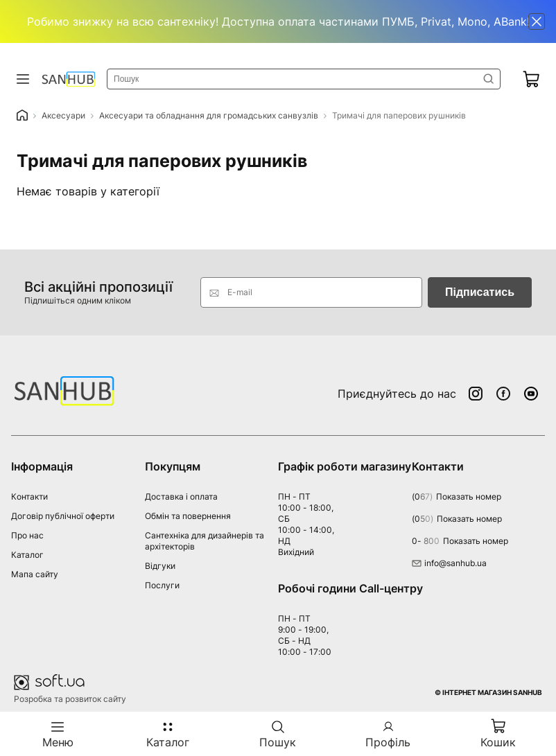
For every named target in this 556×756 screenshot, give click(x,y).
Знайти (489, 79)
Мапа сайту (35, 574)
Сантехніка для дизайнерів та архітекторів (205, 541)
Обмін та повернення (188, 516)
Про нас (27, 535)
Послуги (162, 585)
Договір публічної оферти (63, 516)
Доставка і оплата (181, 496)
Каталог (27, 555)
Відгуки (160, 566)
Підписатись (480, 292)
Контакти (29, 496)
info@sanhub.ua (449, 563)
